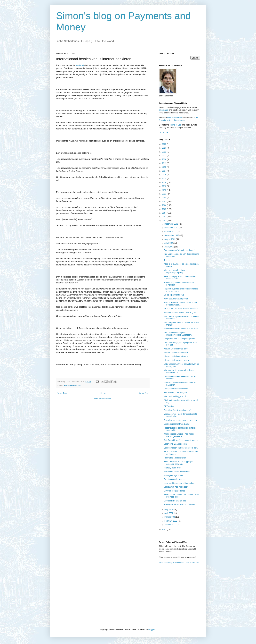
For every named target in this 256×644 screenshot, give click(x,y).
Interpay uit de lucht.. (173, 468)
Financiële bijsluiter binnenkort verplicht (181, 329)
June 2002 (169, 247)
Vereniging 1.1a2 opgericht (176, 444)
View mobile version (103, 398)
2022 (165, 152)
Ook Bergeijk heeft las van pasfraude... (181, 440)
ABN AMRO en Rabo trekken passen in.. (182, 309)
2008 (165, 198)
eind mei (80, 65)
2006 (165, 205)
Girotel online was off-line (175, 501)
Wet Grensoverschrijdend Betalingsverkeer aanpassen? (178, 334)
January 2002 (171, 525)
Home (103, 393)
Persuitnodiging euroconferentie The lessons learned (180, 278)
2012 (165, 190)
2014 (165, 182)
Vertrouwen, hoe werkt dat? (176, 487)
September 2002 (172, 235)
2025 (165, 144)
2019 (165, 163)
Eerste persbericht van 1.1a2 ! (177, 424)
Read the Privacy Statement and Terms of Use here (179, 563)
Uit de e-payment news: (174, 295)
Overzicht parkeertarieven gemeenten (180, 420)
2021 (165, 156)
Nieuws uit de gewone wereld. (177, 360)
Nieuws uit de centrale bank (176, 349)
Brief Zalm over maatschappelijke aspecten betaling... (178, 463)
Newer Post (62, 393)
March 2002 (170, 517)
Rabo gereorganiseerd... (174, 475)
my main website (174, 118)
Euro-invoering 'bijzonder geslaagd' (179, 250)
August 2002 (170, 239)
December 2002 (172, 224)
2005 (165, 209)
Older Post (144, 393)
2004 (165, 213)
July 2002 (169, 243)
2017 (165, 171)
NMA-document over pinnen (176, 299)
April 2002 (169, 513)
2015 (165, 178)
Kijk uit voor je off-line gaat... (176, 393)
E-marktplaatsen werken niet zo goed (180, 313)
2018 (165, 167)
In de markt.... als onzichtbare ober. (179, 483)
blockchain (164, 110)
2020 (165, 159)
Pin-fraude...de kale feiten (175, 458)
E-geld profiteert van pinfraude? (178, 410)
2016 (165, 175)
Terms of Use (175, 125)
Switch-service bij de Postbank (177, 472)
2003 (165, 217)
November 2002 (172, 228)
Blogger (152, 629)
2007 (165, 202)
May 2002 (169, 509)
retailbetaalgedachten (72, 385)
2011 (165, 194)
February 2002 (171, 521)
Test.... (167, 260)
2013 (165, 186)
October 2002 (171, 232)
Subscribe (164, 132)
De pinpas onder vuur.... (174, 479)
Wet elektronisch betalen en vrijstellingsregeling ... (176, 271)
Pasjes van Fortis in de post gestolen (180, 339)
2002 (165, 221)
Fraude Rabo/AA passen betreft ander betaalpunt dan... (180, 304)
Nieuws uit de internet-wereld (177, 356)
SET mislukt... (170, 406)
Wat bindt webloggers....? (175, 396)
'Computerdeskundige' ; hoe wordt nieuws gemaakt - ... (179, 435)
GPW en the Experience (174, 491)
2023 (165, 148)
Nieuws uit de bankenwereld (176, 353)
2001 (165, 529)
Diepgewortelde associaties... (177, 389)
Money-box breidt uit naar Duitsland (179, 505)
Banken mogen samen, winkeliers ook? (181, 448)
